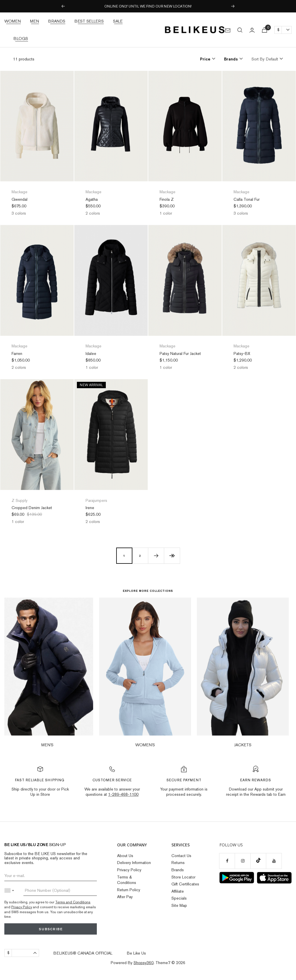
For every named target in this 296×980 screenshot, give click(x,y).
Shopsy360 (144, 963)
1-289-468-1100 (123, 794)
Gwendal (20, 199)
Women (13, 21)
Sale (118, 21)
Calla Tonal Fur (247, 199)
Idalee (91, 353)
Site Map (179, 905)
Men (35, 21)
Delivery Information (134, 863)
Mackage (20, 192)
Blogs (21, 38)
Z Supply (20, 500)
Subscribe (51, 929)
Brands (57, 21)
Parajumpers (96, 500)
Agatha (92, 199)
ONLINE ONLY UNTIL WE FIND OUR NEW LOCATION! (148, 6)
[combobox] (10, 891)
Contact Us (181, 856)
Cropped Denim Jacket (32, 508)
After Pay (125, 897)
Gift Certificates (185, 884)
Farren (17, 353)
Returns (178, 863)
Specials (179, 898)
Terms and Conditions (73, 902)
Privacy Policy (22, 907)
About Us (125, 856)
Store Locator (183, 877)
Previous (63, 6)
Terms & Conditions (127, 880)
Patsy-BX (242, 353)
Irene (90, 508)
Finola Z (167, 199)
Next (233, 6)
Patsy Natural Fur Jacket (180, 353)
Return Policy (129, 890)
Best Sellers (89, 21)
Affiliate (178, 891)
